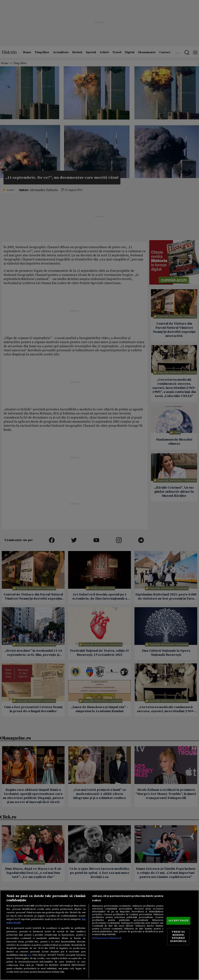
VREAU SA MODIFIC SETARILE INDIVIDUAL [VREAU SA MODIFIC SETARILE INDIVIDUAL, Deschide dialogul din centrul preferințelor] (178, 937)
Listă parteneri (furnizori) (107, 938)
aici (29, 955)
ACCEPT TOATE (178, 921)
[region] (99, 935)
